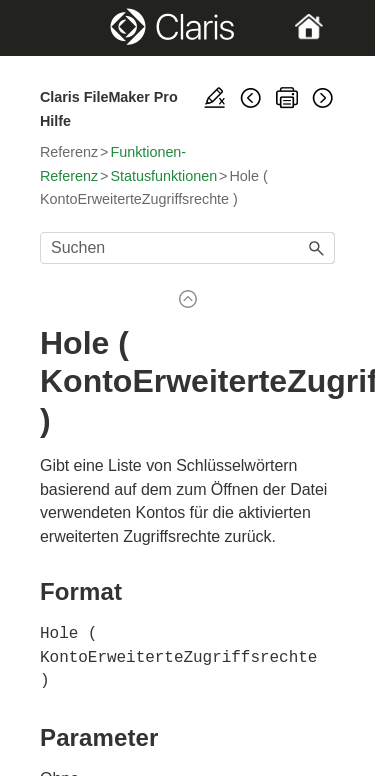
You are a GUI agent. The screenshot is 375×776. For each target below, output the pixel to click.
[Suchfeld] (187, 248)
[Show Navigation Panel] (53, 28)
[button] (317, 248)
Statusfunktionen (163, 176)
